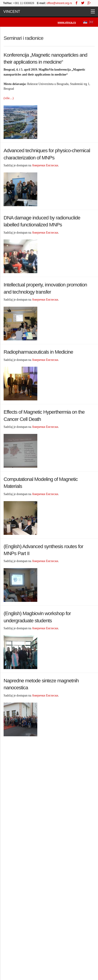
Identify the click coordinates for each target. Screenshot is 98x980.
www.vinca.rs (67, 22)
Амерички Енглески (45, 165)
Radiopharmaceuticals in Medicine (38, 352)
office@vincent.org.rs (59, 3)
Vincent (12, 12)
